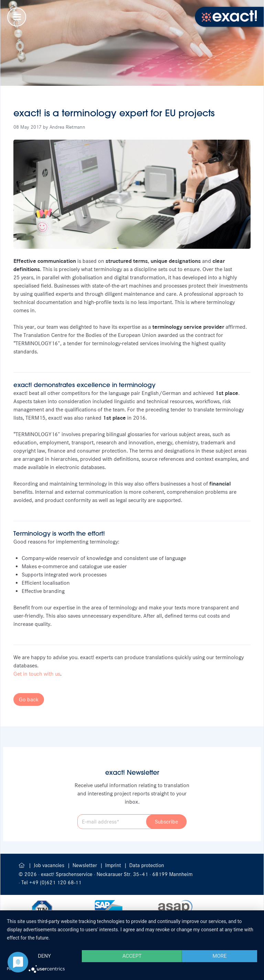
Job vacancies (50, 865)
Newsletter (85, 865)
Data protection (147, 865)
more (219, 956)
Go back (29, 699)
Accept (132, 956)
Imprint (114, 865)
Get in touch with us (37, 674)
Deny (44, 956)
